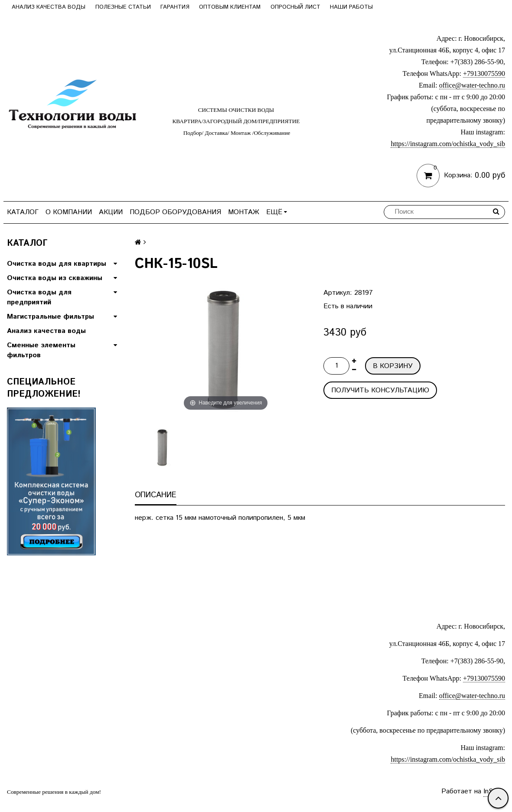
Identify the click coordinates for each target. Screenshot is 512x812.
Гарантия (175, 7)
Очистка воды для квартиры (57, 264)
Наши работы (351, 7)
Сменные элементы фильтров (41, 350)
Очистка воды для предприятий (39, 297)
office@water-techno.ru (472, 85)
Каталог (23, 212)
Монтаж (244, 212)
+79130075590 (484, 73)
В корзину (393, 366)
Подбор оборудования (175, 212)
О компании (69, 212)
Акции (111, 212)
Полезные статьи (123, 7)
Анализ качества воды (49, 7)
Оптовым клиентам (230, 7)
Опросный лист (295, 7)
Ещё (277, 212)
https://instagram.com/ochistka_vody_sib (448, 144)
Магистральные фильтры (51, 317)
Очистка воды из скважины (55, 278)
